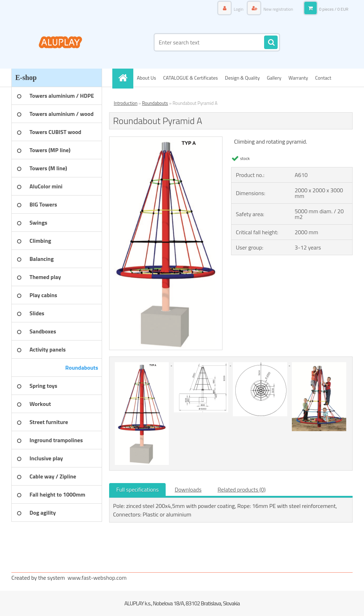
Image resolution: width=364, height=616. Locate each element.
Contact (323, 78)
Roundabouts (155, 103)
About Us (146, 78)
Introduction (126, 103)
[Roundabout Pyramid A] (166, 140)
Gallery (274, 78)
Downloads (188, 489)
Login (239, 9)
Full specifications (137, 489)
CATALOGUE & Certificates (191, 78)
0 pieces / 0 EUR (334, 9)
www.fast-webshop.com (97, 578)
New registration (278, 9)
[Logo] (60, 42)
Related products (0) (242, 489)
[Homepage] (125, 78)
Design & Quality (242, 78)
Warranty (298, 78)
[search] (271, 43)
